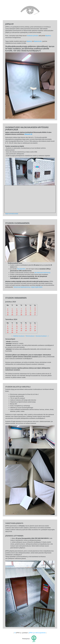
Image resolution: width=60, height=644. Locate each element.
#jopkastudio (38, 41)
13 (17, 311)
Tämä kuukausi (30, 336)
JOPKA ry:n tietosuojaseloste (37, 633)
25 (8, 315)
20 (17, 313)
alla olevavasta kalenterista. (42, 273)
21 (21, 313)
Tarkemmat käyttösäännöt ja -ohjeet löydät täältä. (28, 287)
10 (35, 309)
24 (35, 313)
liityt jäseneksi (21, 269)
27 (17, 315)
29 (26, 315)
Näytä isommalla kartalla (12, 214)
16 (30, 311)
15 (26, 311)
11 (8, 311)
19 (12, 313)
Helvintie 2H (28, 134)
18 (8, 313)
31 (35, 315)
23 (30, 313)
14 (21, 311)
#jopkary (29, 41)
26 (12, 315)
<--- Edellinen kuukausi (18, 336)
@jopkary (48, 36)
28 (21, 315)
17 (35, 311)
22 (26, 313)
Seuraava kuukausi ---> (42, 336)
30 (30, 315)
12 (12, 311)
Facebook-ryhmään (33, 36)
